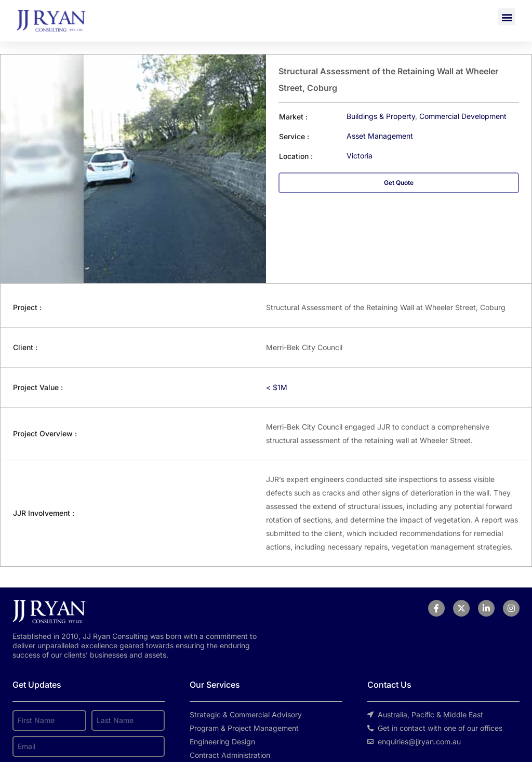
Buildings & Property (381, 116)
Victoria (360, 156)
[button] (507, 17)
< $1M (277, 387)
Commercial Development (463, 116)
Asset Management (380, 136)
